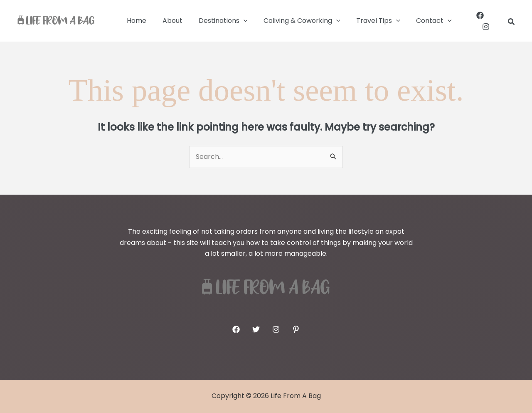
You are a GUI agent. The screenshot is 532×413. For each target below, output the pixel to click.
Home (135, 21)
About (168, 21)
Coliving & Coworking (292, 21)
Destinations (216, 21)
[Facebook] (477, 21)
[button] (236, 21)
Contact (419, 21)
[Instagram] (496, 21)
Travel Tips (366, 21)
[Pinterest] (296, 329)
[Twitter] (256, 329)
